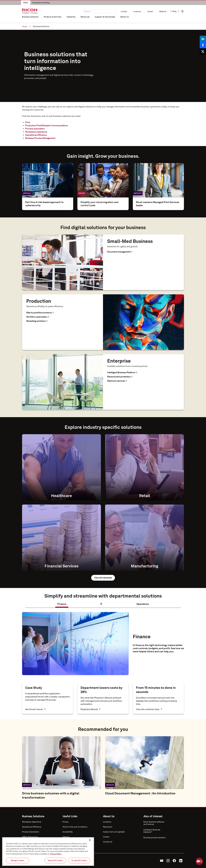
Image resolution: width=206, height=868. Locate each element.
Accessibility (68, 832)
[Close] (90, 840)
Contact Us (108, 842)
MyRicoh (163, 11)
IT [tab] (101, 604)
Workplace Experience (32, 822)
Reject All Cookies (55, 860)
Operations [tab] (143, 604)
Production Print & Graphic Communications (46, 126)
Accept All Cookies (79, 860)
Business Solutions (30, 19)
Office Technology (30, 837)
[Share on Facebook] (203, 45)
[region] (48, 852)
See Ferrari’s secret (35, 709)
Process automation (35, 129)
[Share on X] (203, 51)
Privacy (65, 822)
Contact (124, 11)
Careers (150, 11)
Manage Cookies (18, 860)
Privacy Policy (56, 854)
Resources (85, 19)
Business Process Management (40, 138)
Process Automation (31, 832)
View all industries (103, 578)
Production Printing (41, 3)
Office (26, 3)
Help (199, 861)
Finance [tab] (62, 604)
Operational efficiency (36, 135)
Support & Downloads (105, 19)
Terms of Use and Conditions (75, 827)
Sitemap (66, 837)
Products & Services (53, 19)
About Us (124, 19)
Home (26, 26)
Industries (71, 19)
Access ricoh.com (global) (114, 832)
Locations (137, 11)
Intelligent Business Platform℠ (152, 831)
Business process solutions (154, 837)
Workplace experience (36, 132)
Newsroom (108, 827)
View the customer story (149, 709)
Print (28, 122)
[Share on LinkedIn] (203, 39)
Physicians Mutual (90, 709)
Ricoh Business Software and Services (154, 823)
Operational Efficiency (32, 827)
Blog (173, 11)
